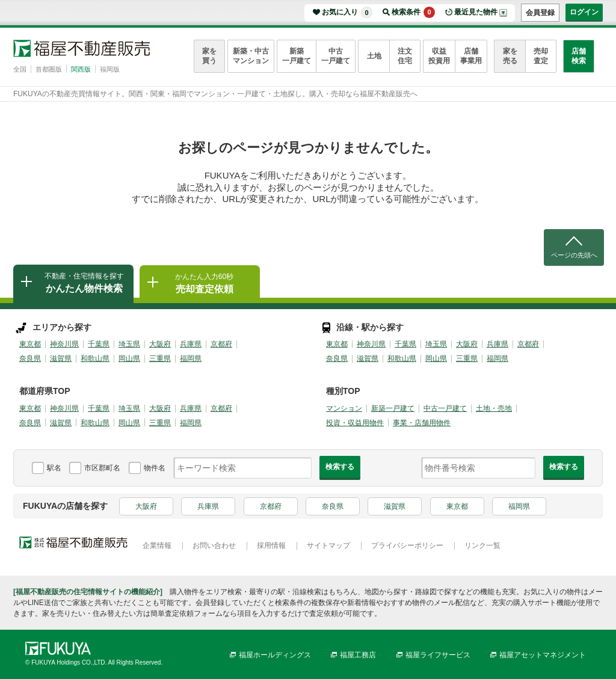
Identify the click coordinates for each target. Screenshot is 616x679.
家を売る (510, 56)
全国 (20, 69)
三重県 (160, 358)
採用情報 (271, 545)
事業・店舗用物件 (422, 423)
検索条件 (413, 12)
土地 (374, 56)
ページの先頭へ (574, 255)
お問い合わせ (214, 545)
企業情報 (157, 545)
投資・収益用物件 (355, 423)
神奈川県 (64, 344)
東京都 (30, 344)
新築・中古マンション (251, 56)
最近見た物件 (476, 12)
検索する (340, 467)
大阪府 (160, 344)
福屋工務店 (358, 655)
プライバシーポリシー (407, 545)
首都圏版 (49, 69)
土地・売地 (494, 408)
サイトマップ (328, 545)
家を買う (209, 56)
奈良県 (30, 358)
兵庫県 (191, 344)
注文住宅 (405, 56)
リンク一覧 (482, 545)
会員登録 (540, 13)
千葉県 (99, 344)
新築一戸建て (297, 56)
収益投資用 (439, 56)
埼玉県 (129, 344)
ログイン (584, 12)
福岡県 (191, 358)
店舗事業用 (471, 56)
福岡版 (110, 69)
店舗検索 (579, 56)
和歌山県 (95, 358)
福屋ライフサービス (438, 655)
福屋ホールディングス (275, 655)
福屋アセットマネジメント (543, 655)
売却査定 (541, 56)
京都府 (221, 344)
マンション (344, 408)
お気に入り (347, 12)
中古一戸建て (336, 56)
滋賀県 (61, 358)
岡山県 (129, 358)
